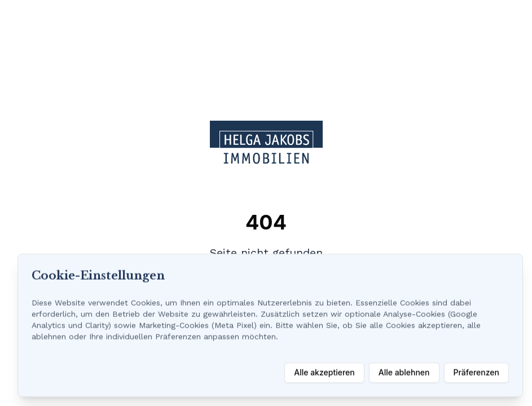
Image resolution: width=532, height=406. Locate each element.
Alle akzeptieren (324, 372)
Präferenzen (476, 372)
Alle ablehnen (404, 372)
